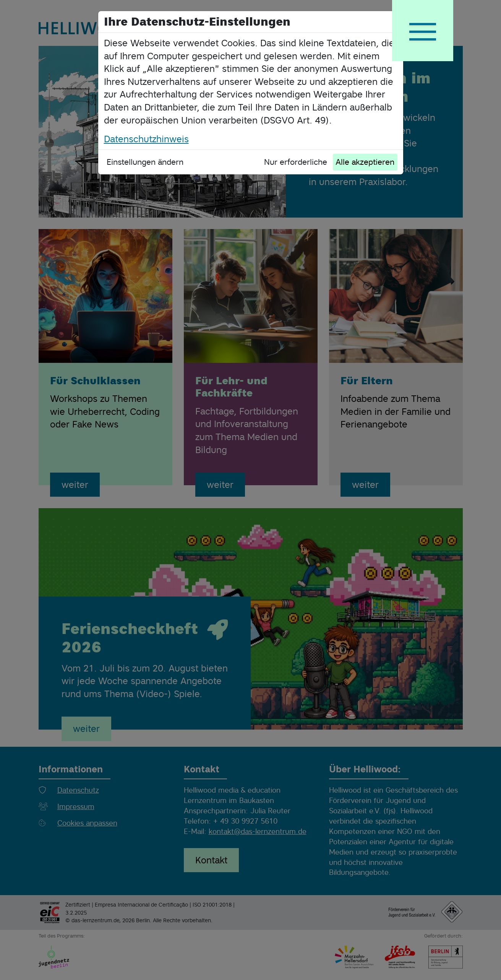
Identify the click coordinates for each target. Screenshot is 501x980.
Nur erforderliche (296, 162)
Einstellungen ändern (145, 162)
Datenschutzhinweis (146, 139)
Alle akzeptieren (365, 162)
